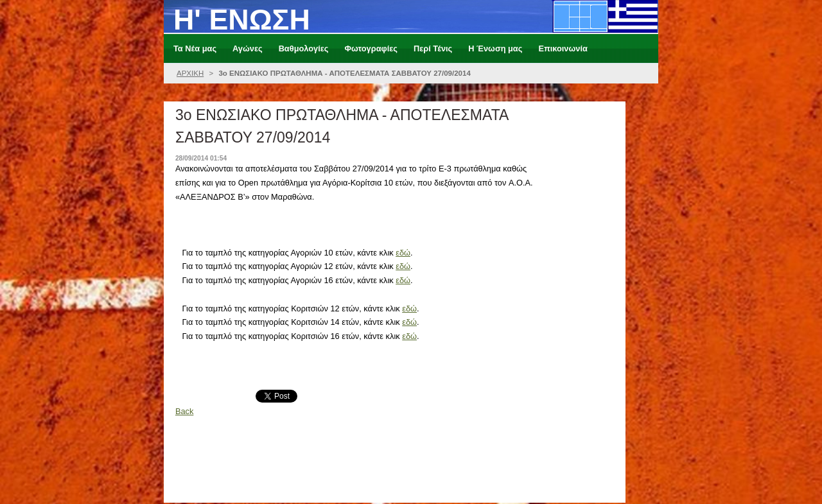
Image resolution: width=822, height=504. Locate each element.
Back (184, 411)
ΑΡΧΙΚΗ (190, 73)
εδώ (403, 253)
